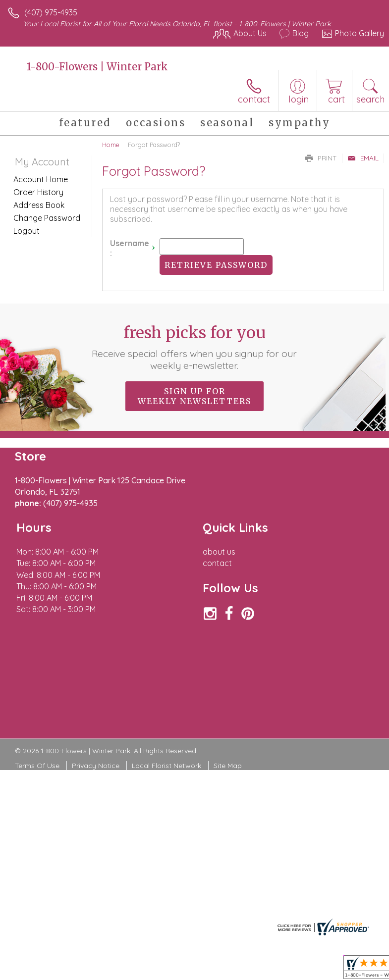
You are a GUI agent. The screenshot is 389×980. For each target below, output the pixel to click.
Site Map (228, 766)
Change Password (47, 218)
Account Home (41, 179)
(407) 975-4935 (51, 12)
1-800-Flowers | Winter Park (97, 67)
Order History (38, 192)
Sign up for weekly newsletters (194, 396)
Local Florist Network (167, 766)
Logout (27, 231)
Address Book (39, 205)
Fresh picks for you (195, 347)
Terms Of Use (37, 766)
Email (363, 158)
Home (111, 145)
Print (321, 158)
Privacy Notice (96, 766)
